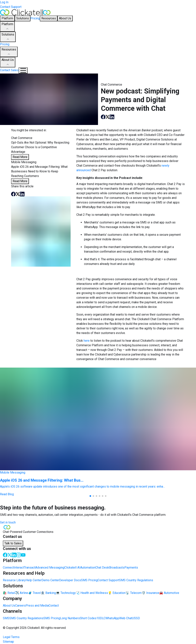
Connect (8, 568)
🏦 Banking (48, 593)
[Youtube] (23, 555)
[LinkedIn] (14, 555)
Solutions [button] (23, 18)
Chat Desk (102, 568)
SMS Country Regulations (136, 580)
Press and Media (37, 606)
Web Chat (126, 618)
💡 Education (117, 593)
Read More (20, 157)
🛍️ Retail (9, 593)
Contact (54, 606)
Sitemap (8, 642)
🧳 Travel (34, 593)
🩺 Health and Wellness (92, 593)
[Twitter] (10, 555)
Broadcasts (117, 568)
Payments (131, 568)
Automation (88, 568)
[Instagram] (19, 555)
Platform (7, 27)
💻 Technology (66, 593)
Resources (9, 52)
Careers (20, 606)
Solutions (8, 37)
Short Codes (88, 618)
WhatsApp (112, 618)
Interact (19, 568)
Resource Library (14, 580)
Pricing (35, 18)
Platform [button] (7, 18)
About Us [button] (65, 18)
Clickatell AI (72, 568)
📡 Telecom (134, 593)
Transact (30, 568)
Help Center (34, 580)
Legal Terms (11, 637)
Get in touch (8, 522)
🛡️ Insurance (150, 593)
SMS (6, 618)
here (87, 341)
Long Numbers (70, 618)
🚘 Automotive (169, 593)
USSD (136, 618)
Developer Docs (70, 580)
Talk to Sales (13, 543)
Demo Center (50, 580)
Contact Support (11, 7)
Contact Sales (9, 70)
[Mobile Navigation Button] (23, 70)
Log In (4, 2)
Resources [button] (49, 18)
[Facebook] (5, 555)
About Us (8, 62)
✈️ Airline (22, 593)
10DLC (101, 618)
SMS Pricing (89, 580)
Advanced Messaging (50, 568)
